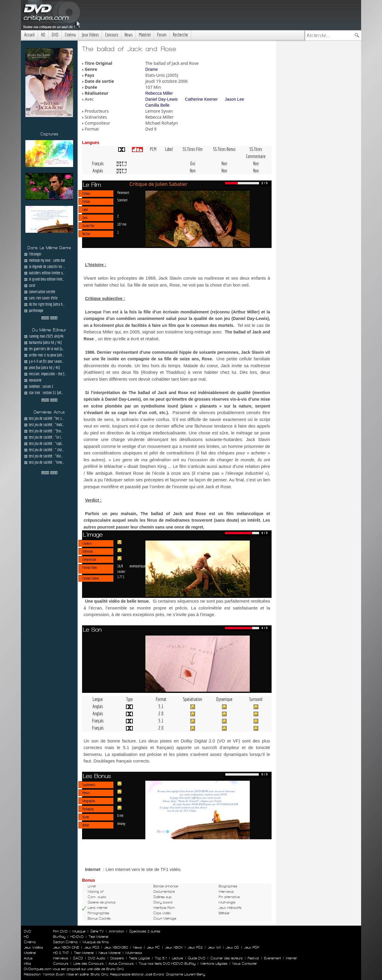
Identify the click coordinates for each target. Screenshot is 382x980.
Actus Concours (121, 964)
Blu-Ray (59, 937)
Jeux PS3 (92, 947)
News (128, 35)
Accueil (29, 35)
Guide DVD (197, 958)
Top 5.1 (161, 958)
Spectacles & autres (145, 931)
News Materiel (110, 953)
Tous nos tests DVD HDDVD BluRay (167, 964)
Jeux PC (153, 947)
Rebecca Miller (159, 93)
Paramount (123, 192)
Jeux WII (214, 947)
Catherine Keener (201, 99)
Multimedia (134, 953)
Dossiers (117, 958)
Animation (117, 931)
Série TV (97, 931)
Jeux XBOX (174, 947)
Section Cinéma (65, 942)
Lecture (177, 958)
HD (43, 35)
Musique (79, 931)
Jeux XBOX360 (116, 947)
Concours (112, 35)
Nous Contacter (244, 964)
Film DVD (60, 931)
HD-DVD (77, 937)
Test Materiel (98, 937)
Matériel (145, 35)
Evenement (272, 958)
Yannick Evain (54, 974)
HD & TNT (61, 953)
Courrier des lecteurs (227, 958)
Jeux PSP (252, 947)
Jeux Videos (90, 35)
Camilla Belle (158, 105)
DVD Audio (97, 958)
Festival (253, 958)
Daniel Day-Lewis (162, 99)
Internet (291, 958)
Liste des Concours (88, 964)
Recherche (180, 35)
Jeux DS (232, 947)
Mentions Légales (214, 964)
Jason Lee (234, 99)
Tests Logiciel (139, 958)
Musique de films (96, 942)
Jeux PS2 (195, 947)
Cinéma (70, 35)
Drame (152, 69)
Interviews (61, 958)
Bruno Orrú (99, 974)
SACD (78, 958)
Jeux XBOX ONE (66, 947)
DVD (55, 35)
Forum (162, 35)
